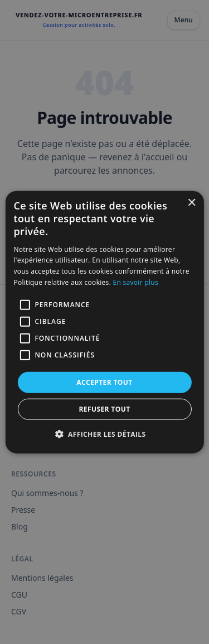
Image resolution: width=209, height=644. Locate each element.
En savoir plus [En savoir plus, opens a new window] (136, 282)
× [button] (191, 202)
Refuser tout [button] (105, 409)
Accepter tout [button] (104, 382)
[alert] (104, 322)
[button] (105, 434)
